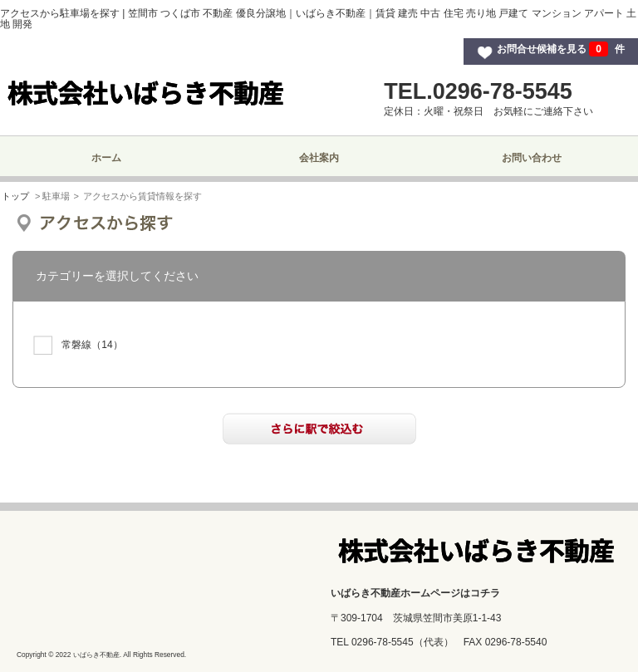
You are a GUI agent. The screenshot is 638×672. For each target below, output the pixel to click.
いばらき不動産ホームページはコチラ (415, 593)
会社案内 (319, 158)
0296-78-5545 (383, 642)
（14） (78, 345)
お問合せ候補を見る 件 (561, 49)
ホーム (106, 158)
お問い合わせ (532, 158)
